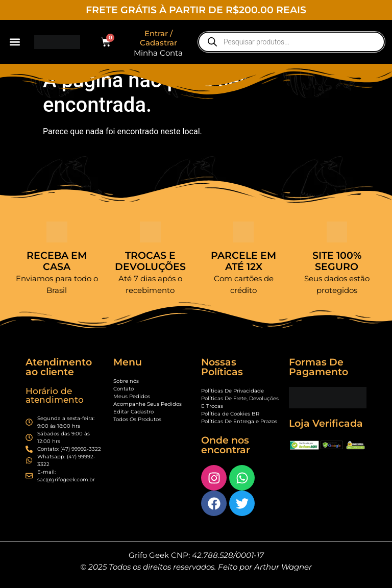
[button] (15, 42)
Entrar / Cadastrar (158, 38)
